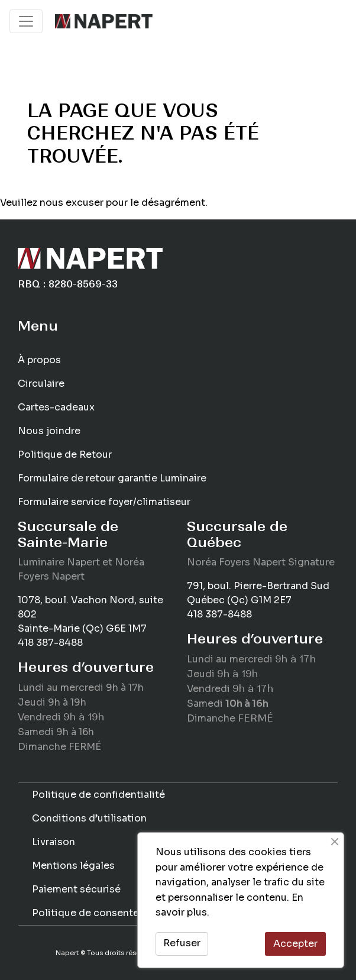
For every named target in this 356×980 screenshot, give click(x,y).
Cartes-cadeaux (56, 407)
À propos (39, 360)
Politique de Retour (65, 455)
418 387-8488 (50, 643)
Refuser (182, 943)
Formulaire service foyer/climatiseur (104, 502)
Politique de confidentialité (98, 795)
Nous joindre (49, 431)
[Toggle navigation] (26, 21)
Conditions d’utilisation (89, 818)
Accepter (295, 944)
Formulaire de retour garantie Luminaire (112, 478)
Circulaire (41, 384)
